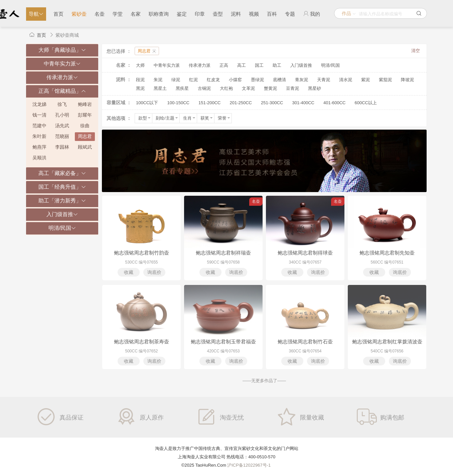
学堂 (118, 14)
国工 (259, 65)
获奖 (207, 118)
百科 (272, 14)
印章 (200, 14)
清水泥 (346, 80)
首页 (58, 14)
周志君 (85, 136)
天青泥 (324, 80)
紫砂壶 (79, 14)
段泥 (140, 80)
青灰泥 (301, 80)
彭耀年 (85, 115)
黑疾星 (182, 88)
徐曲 (85, 126)
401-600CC (335, 103)
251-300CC (272, 103)
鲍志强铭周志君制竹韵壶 (141, 253)
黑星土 (160, 88)
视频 (254, 14)
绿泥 (176, 80)
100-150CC (178, 103)
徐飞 (62, 104)
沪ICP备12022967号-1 (249, 465)
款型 (145, 118)
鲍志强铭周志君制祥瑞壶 (223, 253)
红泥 (193, 80)
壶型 (218, 14)
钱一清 (39, 115)
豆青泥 (292, 88)
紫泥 (365, 80)
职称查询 (159, 14)
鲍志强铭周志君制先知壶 (387, 253)
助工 (277, 65)
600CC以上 (365, 103)
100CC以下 (147, 103)
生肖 (190, 118)
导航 (36, 14)
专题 (290, 14)
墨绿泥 (257, 80)
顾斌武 (85, 147)
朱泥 (158, 80)
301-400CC (303, 103)
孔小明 (62, 115)
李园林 (62, 147)
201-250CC (241, 103)
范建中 (39, 126)
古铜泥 (204, 88)
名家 (136, 14)
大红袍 (226, 88)
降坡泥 (407, 80)
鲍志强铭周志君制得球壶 (305, 253)
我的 (312, 14)
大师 (140, 65)
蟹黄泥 (270, 88)
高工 (242, 65)
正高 (224, 65)
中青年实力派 (167, 65)
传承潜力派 (200, 65)
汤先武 (62, 126)
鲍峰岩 (85, 104)
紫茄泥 (385, 80)
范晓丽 (62, 136)
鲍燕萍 (39, 147)
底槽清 (279, 80)
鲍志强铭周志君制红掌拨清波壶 (387, 342)
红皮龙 (213, 80)
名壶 (100, 14)
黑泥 (140, 88)
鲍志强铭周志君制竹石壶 (305, 342)
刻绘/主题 (167, 118)
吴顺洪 (39, 158)
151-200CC (210, 103)
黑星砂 (315, 88)
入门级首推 (301, 65)
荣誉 (224, 118)
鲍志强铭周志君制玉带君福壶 (223, 342)
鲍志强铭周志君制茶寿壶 (141, 342)
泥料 (236, 14)
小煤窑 (235, 80)
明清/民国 (330, 65)
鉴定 (182, 14)
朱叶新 (39, 136)
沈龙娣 (39, 104)
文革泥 (248, 88)
